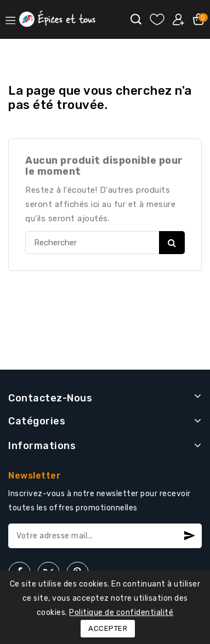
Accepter (108, 628)
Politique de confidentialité (121, 613)
